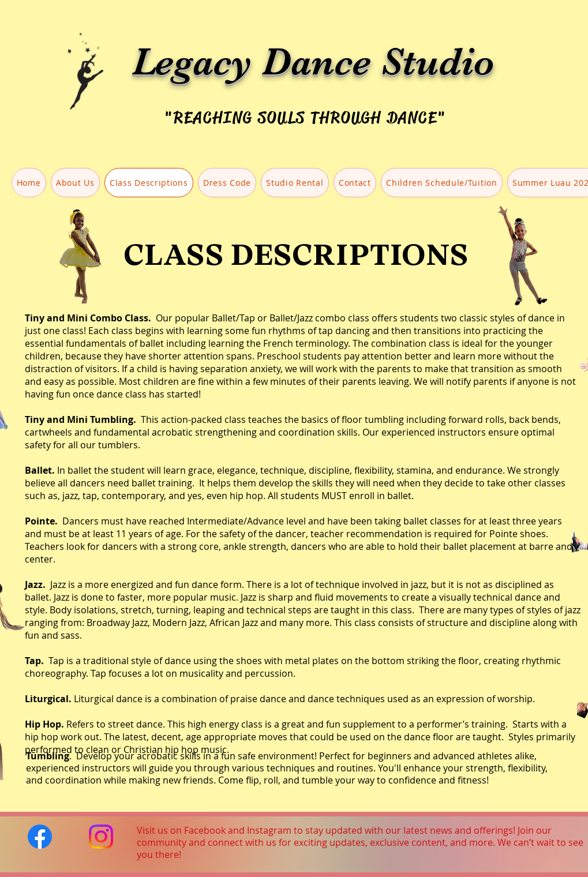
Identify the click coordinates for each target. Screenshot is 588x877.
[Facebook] (40, 837)
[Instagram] (101, 837)
